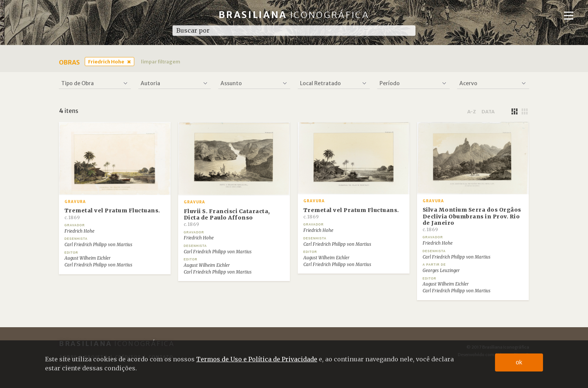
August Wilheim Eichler (88, 258)
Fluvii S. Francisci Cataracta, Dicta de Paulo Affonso (227, 218)
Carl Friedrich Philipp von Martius (98, 245)
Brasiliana (294, 15)
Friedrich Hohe (106, 62)
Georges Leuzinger (441, 271)
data (488, 111)
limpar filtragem (161, 62)
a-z (472, 111)
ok (519, 362)
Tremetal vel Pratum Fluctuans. (112, 214)
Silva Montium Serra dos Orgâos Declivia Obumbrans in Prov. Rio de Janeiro (472, 219)
